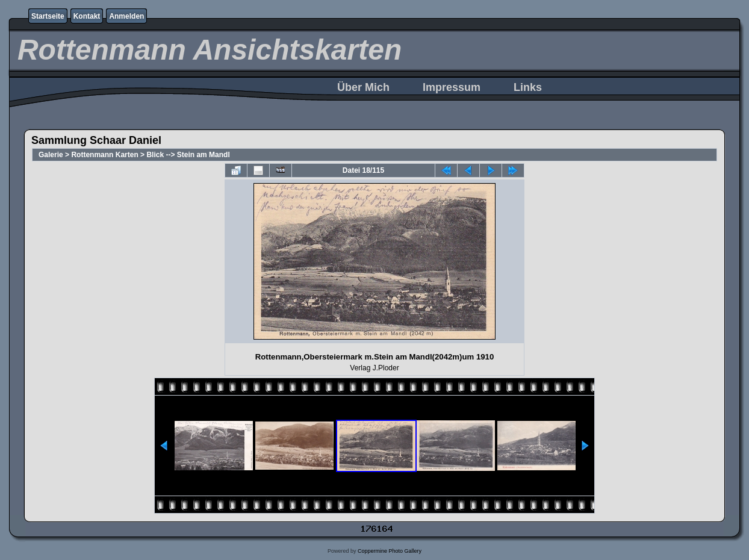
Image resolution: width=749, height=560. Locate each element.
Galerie (51, 155)
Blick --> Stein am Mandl (188, 155)
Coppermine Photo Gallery (390, 551)
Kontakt (87, 16)
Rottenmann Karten (104, 155)
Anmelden (126, 16)
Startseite (48, 16)
